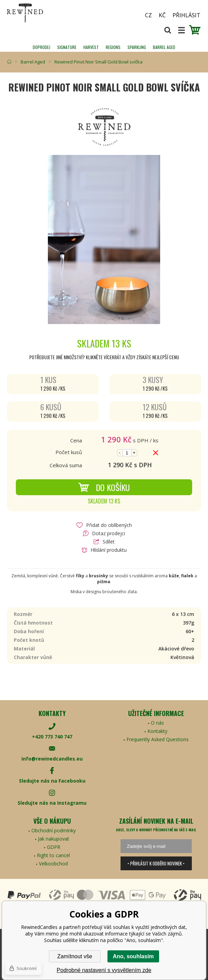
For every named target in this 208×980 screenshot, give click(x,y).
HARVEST (91, 47)
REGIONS (113, 47)
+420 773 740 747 (52, 737)
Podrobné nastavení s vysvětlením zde (104, 970)
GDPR (54, 847)
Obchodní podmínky (54, 830)
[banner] (45, 13)
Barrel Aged (164, 47)
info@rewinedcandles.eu (52, 759)
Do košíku (104, 487)
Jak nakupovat (54, 839)
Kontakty (157, 731)
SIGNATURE (67, 47)
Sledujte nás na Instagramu (52, 803)
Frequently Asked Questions (158, 739)
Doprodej (41, 47)
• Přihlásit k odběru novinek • (156, 863)
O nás (157, 723)
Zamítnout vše (75, 956)
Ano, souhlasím (133, 956)
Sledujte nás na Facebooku (52, 781)
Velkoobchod (53, 864)
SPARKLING (137, 47)
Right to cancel (53, 855)
